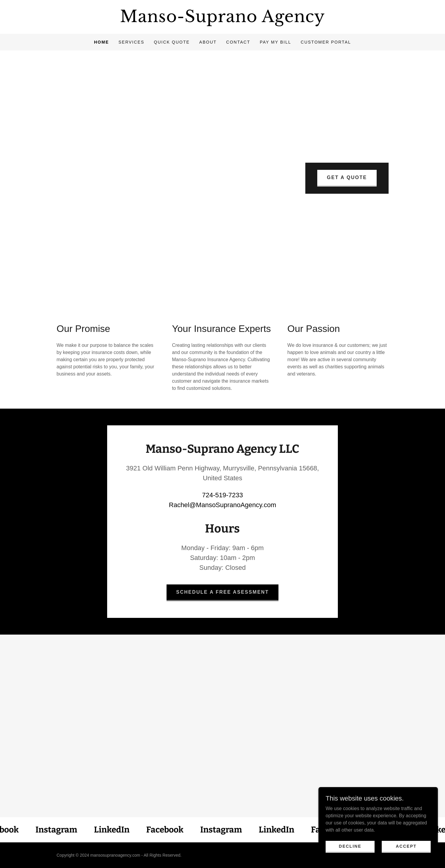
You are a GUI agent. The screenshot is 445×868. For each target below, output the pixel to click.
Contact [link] (238, 42)
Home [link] (101, 42)
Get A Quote (347, 177)
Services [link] (131, 42)
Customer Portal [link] (326, 42)
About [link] (208, 42)
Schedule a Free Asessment (222, 592)
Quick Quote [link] (172, 42)
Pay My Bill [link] (275, 42)
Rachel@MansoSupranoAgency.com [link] (222, 505)
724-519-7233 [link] (222, 495)
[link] (223, 20)
